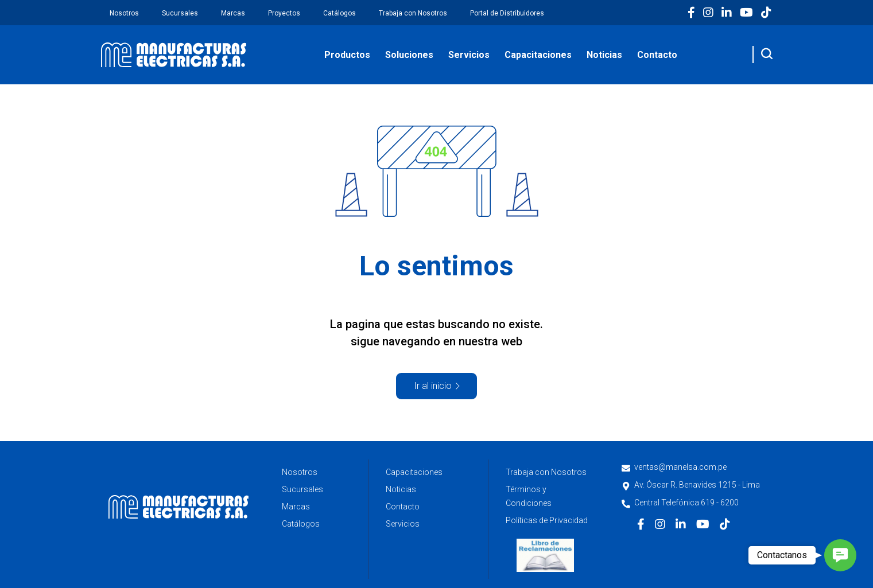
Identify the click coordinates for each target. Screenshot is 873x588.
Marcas (233, 13)
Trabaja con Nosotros (413, 13)
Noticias (604, 55)
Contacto (657, 55)
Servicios (469, 55)
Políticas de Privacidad (547, 520)
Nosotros (124, 13)
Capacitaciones (538, 55)
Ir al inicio (433, 386)
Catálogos (339, 13)
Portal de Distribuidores (507, 13)
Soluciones (409, 55)
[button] (840, 555)
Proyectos (284, 13)
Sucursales (180, 13)
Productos (347, 55)
